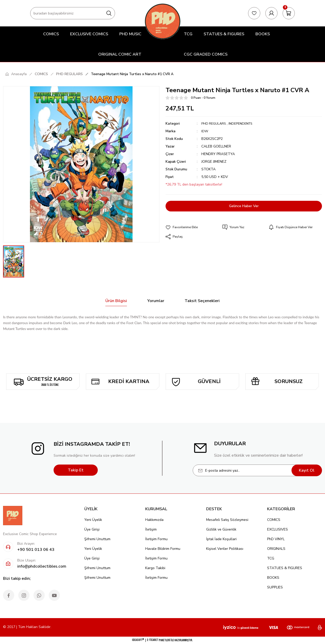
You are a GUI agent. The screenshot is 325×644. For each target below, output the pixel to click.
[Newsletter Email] (257, 470)
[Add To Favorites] (183, 227)
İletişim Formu (156, 539)
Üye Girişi (92, 529)
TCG (271, 558)
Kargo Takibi (155, 568)
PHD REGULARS (215, 123)
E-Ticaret (153, 640)
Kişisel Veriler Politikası (225, 549)
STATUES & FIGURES (285, 568)
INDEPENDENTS (244, 123)
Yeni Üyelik (93, 520)
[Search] (73, 13)
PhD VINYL (276, 539)
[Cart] (289, 13)
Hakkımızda (154, 520)
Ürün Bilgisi (116, 301)
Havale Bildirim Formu (163, 549)
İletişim (151, 529)
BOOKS (273, 578)
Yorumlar (156, 301)
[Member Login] (271, 13)
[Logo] (162, 21)
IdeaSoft (138, 640)
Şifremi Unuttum (97, 539)
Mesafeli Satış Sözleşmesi (227, 520)
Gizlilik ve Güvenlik (221, 529)
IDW (205, 131)
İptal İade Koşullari (221, 539)
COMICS (274, 520)
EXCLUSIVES (278, 529)
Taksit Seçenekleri (202, 301)
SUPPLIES (275, 587)
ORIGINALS (276, 549)
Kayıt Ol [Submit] (307, 470)
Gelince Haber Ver (244, 206)
